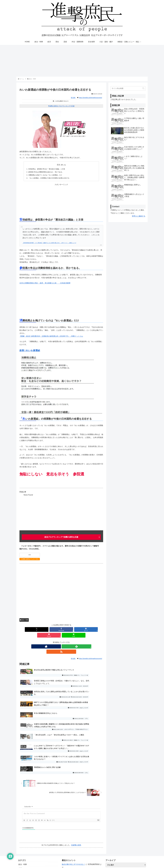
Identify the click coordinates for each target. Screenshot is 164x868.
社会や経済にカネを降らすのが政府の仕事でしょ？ (81, 832)
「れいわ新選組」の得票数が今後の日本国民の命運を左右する (49, 178)
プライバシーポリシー (114, 827)
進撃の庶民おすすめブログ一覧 (118, 836)
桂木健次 (88, 843)
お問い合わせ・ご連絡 (114, 823)
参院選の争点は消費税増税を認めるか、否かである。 (46, 172)
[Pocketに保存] (78, 629)
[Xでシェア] (27, 629)
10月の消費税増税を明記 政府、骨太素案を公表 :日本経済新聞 (45, 283)
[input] (128, 88)
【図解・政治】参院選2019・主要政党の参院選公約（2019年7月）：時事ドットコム (51, 336)
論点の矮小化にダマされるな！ (74, 813)
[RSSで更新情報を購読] (66, 641)
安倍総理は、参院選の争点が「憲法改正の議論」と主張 (47, 169)
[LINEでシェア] (95, 629)
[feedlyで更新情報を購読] (61, 641)
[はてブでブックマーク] (61, 629)
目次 (59, 165)
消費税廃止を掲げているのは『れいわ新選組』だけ (45, 175)
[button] (143, 88)
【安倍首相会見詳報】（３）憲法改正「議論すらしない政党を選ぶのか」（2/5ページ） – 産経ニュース (49, 243)
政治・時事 (24, 620)
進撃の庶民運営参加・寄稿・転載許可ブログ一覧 (124, 840)
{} (50, 768)
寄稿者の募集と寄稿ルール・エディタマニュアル (124, 832)
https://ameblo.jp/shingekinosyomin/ (90, 98)
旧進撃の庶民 (76, 793)
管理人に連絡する (139, 216)
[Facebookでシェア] (44, 629)
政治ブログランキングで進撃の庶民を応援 (61, 537)
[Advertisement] (82, 61)
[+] (53, 768)
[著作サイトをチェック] (56, 641)
